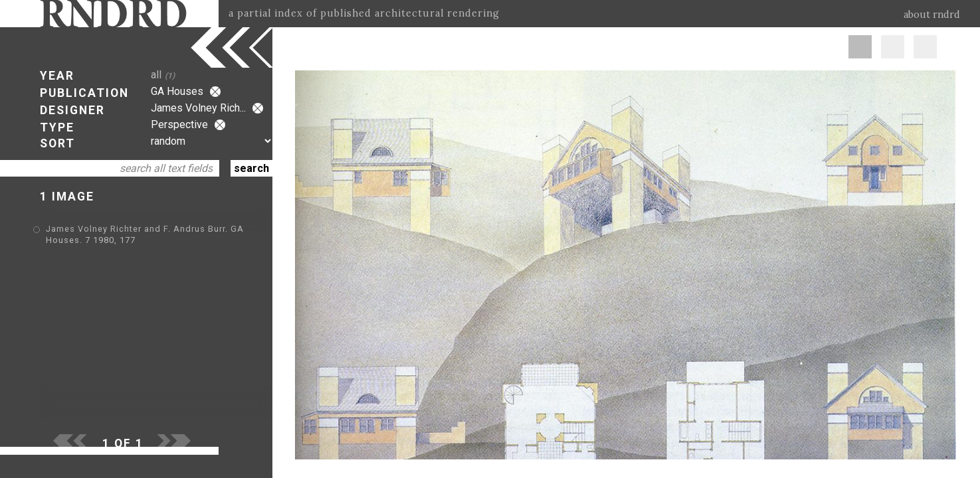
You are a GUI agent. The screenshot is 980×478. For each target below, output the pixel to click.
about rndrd (932, 15)
